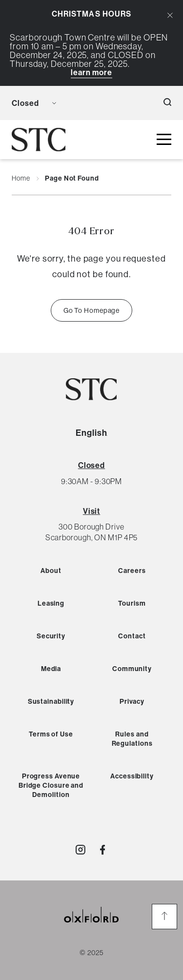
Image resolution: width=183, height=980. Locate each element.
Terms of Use (51, 734)
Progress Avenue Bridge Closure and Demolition (51, 785)
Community (132, 669)
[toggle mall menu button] (164, 140)
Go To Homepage (92, 310)
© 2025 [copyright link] (91, 953)
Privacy (132, 701)
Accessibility (132, 776)
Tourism (132, 603)
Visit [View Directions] (92, 511)
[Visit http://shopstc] (81, 850)
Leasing (51, 603)
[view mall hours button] (34, 103)
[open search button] (167, 103)
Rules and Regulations (132, 739)
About (51, 571)
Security (51, 636)
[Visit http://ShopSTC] (103, 850)
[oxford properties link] (92, 927)
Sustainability (51, 701)
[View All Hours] (91, 465)
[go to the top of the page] (164, 917)
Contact (132, 636)
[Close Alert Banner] (170, 15)
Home (21, 179)
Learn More (91, 72)
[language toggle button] (70, 103)
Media (51, 669)
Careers (132, 571)
